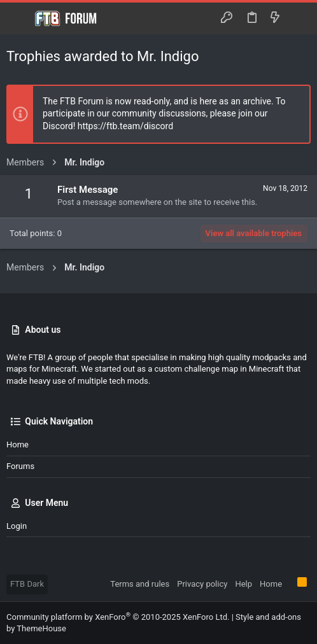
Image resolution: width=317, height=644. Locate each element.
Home (18, 444)
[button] (19, 18)
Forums (20, 466)
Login (17, 526)
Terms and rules (140, 584)
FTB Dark (27, 584)
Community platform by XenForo (118, 617)
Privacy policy (202, 584)
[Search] (298, 18)
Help (243, 584)
